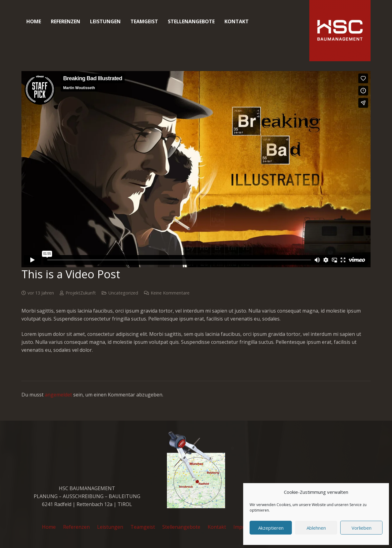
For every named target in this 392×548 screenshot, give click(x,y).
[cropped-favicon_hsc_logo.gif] (340, 31)
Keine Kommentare (170, 293)
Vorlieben (362, 528)
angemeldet (58, 395)
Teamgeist (143, 527)
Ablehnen (316, 528)
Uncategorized (123, 293)
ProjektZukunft (81, 293)
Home (49, 527)
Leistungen (110, 527)
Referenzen (76, 527)
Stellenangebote (181, 527)
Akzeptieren (271, 528)
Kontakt (217, 527)
